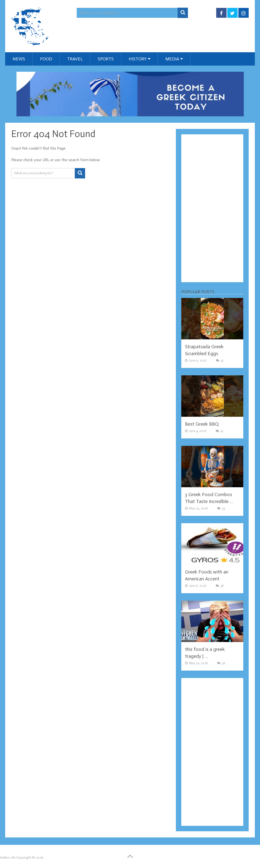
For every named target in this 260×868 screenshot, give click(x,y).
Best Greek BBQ (202, 424)
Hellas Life (8, 858)
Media (172, 59)
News (19, 59)
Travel (75, 59)
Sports (106, 59)
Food (46, 59)
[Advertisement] (212, 208)
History (138, 59)
